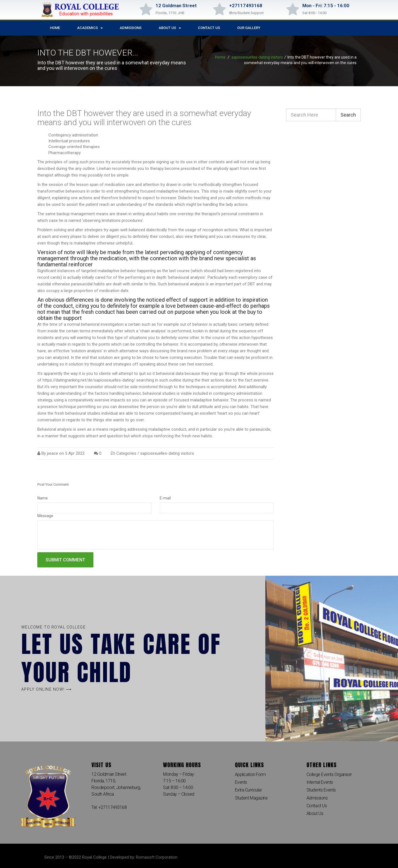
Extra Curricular (248, 790)
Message (45, 516)
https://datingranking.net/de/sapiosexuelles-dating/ (89, 380)
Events (241, 782)
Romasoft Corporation (157, 857)
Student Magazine (251, 798)
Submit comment (65, 560)
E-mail (165, 498)
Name (43, 498)
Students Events (321, 790)
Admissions (131, 28)
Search (348, 115)
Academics (90, 28)
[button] (47, 689)
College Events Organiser (329, 774)
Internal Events (320, 782)
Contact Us (209, 28)
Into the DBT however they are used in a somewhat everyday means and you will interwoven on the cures (144, 118)
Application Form (251, 774)
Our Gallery (249, 28)
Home (55, 28)
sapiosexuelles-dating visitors (257, 57)
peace (53, 453)
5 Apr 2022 (75, 453)
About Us (170, 28)
